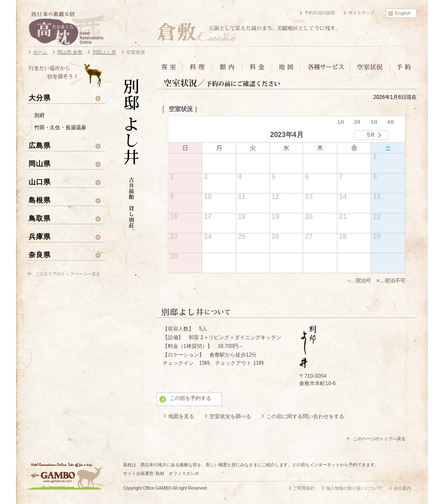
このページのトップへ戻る (379, 439)
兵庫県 (40, 236)
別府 (39, 115)
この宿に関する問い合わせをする (305, 416)
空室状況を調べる (230, 416)
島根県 (40, 200)
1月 (341, 122)
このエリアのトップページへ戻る (68, 274)
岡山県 (40, 164)
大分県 (40, 98)
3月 (374, 122)
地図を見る (181, 416)
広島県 (40, 145)
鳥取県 (40, 218)
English (403, 13)
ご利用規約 (304, 488)
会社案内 (402, 488)
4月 (391, 122)
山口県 (40, 182)
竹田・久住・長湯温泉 (60, 128)
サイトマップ (361, 13)
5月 (371, 135)
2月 (358, 122)
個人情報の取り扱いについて (354, 488)
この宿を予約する (190, 398)
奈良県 (40, 255)
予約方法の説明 (320, 13)
